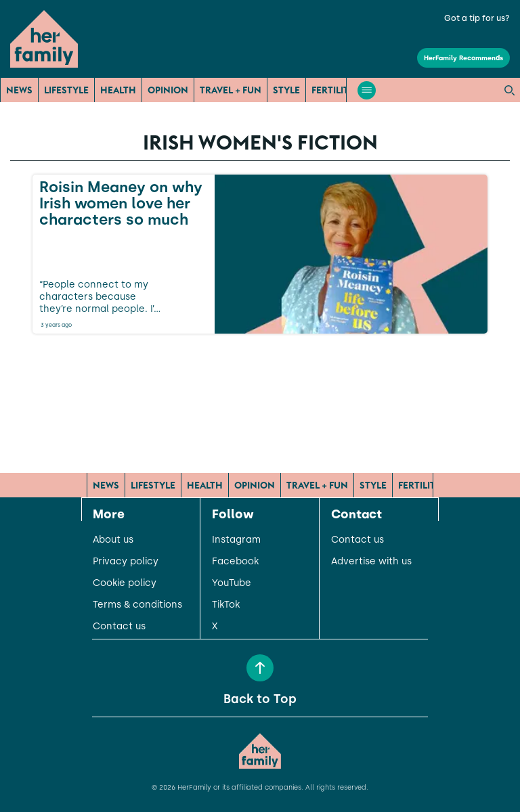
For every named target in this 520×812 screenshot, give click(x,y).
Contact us (119, 627)
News (19, 90)
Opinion (168, 90)
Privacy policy (126, 562)
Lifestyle (66, 90)
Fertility (333, 90)
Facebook (235, 562)
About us (113, 540)
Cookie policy (125, 583)
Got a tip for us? (477, 18)
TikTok (226, 605)
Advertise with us (371, 562)
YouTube (232, 583)
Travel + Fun (231, 90)
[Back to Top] (260, 668)
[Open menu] (367, 90)
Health (118, 90)
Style (286, 90)
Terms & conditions (137, 605)
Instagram (236, 540)
